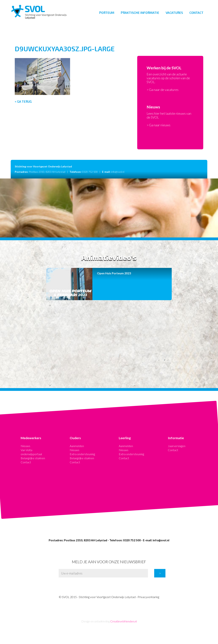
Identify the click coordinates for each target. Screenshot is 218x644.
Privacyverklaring (148, 597)
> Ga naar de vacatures (163, 90)
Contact (196, 13)
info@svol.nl (118, 172)
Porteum (107, 13)
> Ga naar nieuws (159, 125)
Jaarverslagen (177, 446)
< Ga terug (23, 101)
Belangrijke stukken (33, 458)
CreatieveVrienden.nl (123, 621)
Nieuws (25, 446)
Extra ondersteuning (82, 454)
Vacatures (174, 13)
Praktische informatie (140, 13)
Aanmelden (77, 446)
